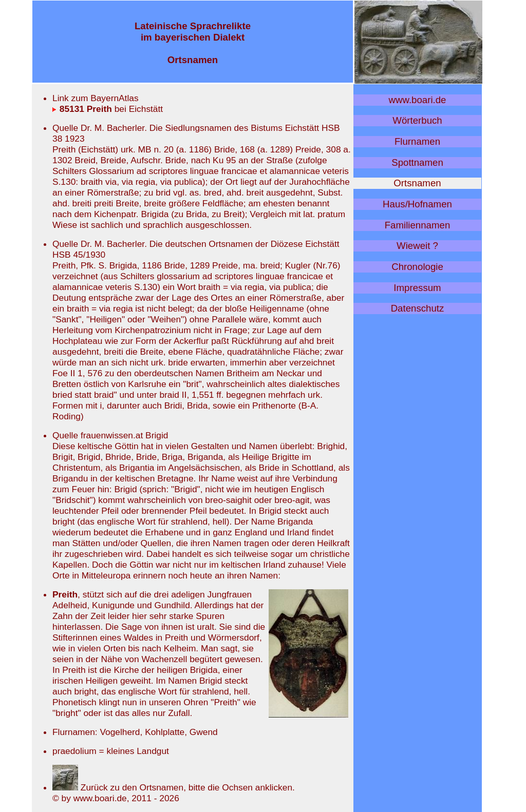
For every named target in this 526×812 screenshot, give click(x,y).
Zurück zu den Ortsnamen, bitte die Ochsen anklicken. (174, 787)
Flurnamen (417, 141)
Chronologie (417, 267)
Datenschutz (418, 308)
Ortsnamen (417, 183)
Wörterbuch (417, 120)
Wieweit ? (417, 246)
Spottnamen (417, 162)
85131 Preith (82, 109)
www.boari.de (418, 100)
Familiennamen (418, 225)
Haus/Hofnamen (417, 204)
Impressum (417, 288)
